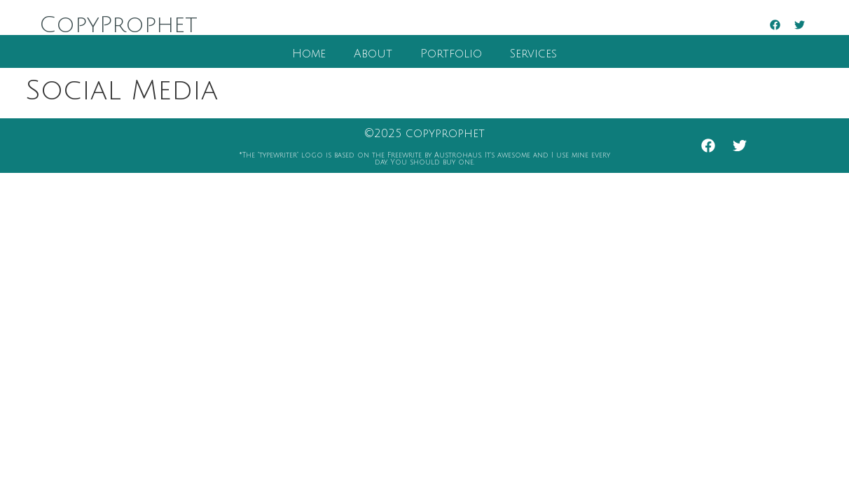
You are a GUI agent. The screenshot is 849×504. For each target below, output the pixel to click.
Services (533, 54)
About (373, 54)
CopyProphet (118, 25)
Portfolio (451, 54)
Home (309, 54)
